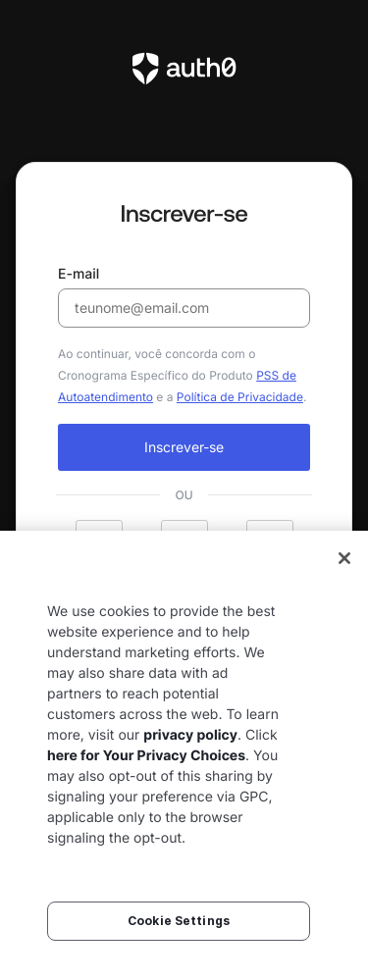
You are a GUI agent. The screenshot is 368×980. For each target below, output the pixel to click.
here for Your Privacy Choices (146, 756)
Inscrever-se (184, 447)
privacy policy (190, 735)
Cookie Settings (179, 921)
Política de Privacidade (240, 397)
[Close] (344, 558)
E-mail (184, 297)
